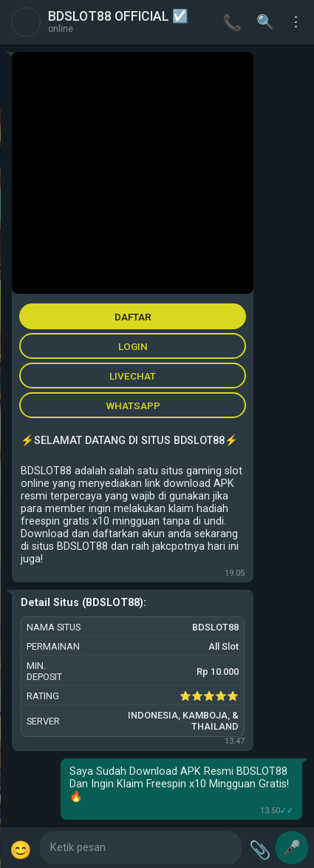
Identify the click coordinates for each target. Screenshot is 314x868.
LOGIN (133, 346)
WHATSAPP (133, 406)
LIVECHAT (133, 376)
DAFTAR (133, 317)
